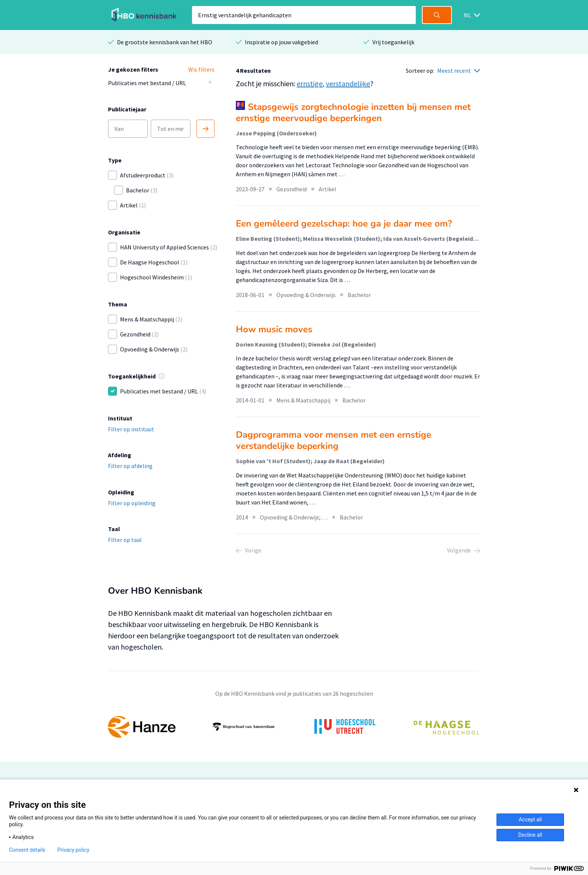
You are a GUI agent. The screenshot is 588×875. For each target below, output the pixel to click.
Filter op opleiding (132, 503)
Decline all (530, 835)
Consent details (27, 850)
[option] (294, 727)
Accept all (530, 819)
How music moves (274, 329)
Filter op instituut (131, 429)
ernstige (310, 83)
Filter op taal (125, 540)
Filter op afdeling (130, 466)
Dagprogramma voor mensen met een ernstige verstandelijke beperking (334, 440)
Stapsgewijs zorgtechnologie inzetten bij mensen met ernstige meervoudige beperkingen (353, 113)
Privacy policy (73, 850)
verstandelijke (348, 83)
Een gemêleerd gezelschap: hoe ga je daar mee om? (344, 224)
